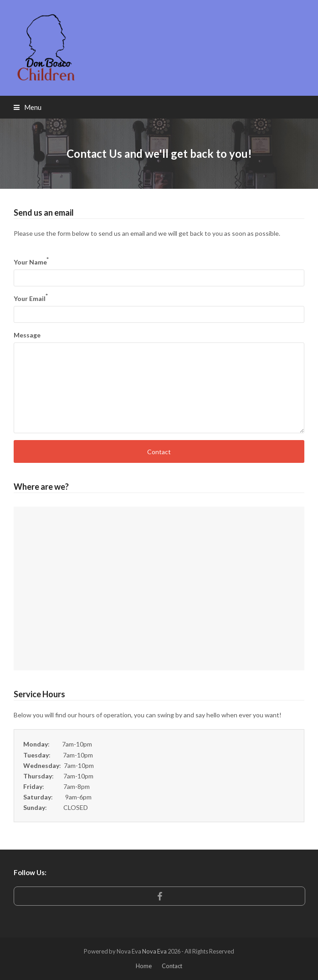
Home (144, 966)
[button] (28, 107)
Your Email (31, 298)
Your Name (31, 261)
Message (27, 335)
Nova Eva (154, 951)
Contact (159, 452)
